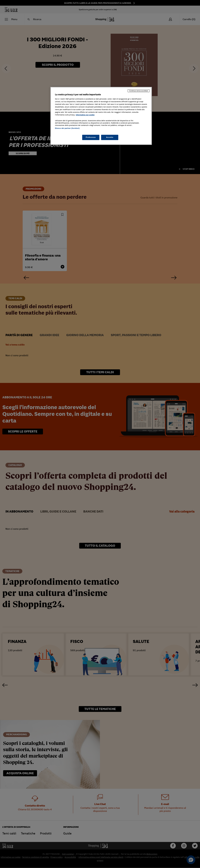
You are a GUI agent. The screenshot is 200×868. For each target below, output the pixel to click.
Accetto (110, 137)
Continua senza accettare (139, 91)
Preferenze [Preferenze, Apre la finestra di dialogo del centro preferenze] (91, 137)
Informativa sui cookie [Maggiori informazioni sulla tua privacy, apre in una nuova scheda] (85, 115)
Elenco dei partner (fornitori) (67, 128)
